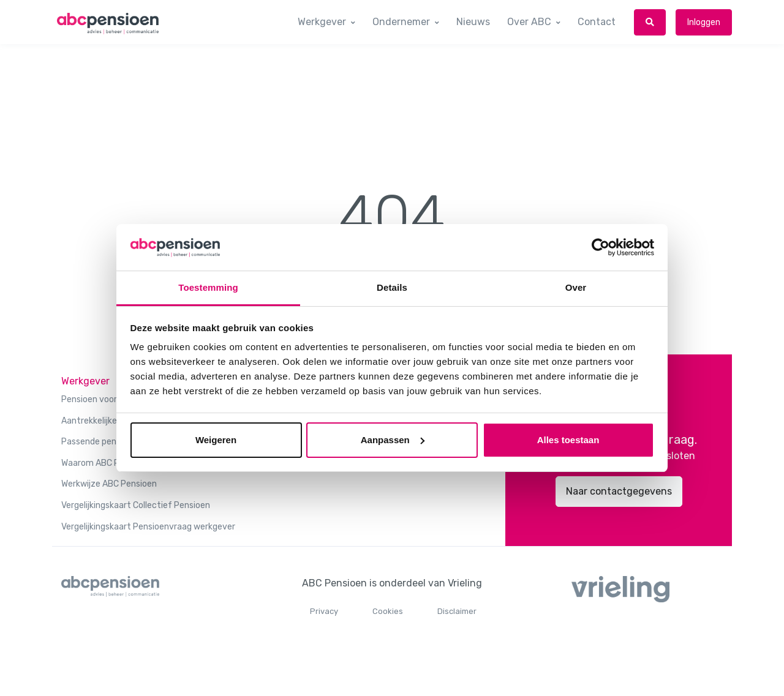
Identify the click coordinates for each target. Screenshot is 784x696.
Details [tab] (392, 287)
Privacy (324, 611)
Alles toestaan (568, 440)
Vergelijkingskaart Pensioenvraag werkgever (148, 527)
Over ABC (529, 22)
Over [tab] (576, 287)
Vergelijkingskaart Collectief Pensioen (136, 505)
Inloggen (704, 22)
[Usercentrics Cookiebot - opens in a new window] (601, 247)
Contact (597, 22)
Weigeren (216, 440)
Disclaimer (457, 611)
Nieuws (473, 22)
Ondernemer (401, 22)
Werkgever (322, 22)
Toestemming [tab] (208, 287)
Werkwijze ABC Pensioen (109, 484)
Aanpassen (393, 440)
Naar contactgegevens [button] (619, 491)
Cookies (388, 611)
